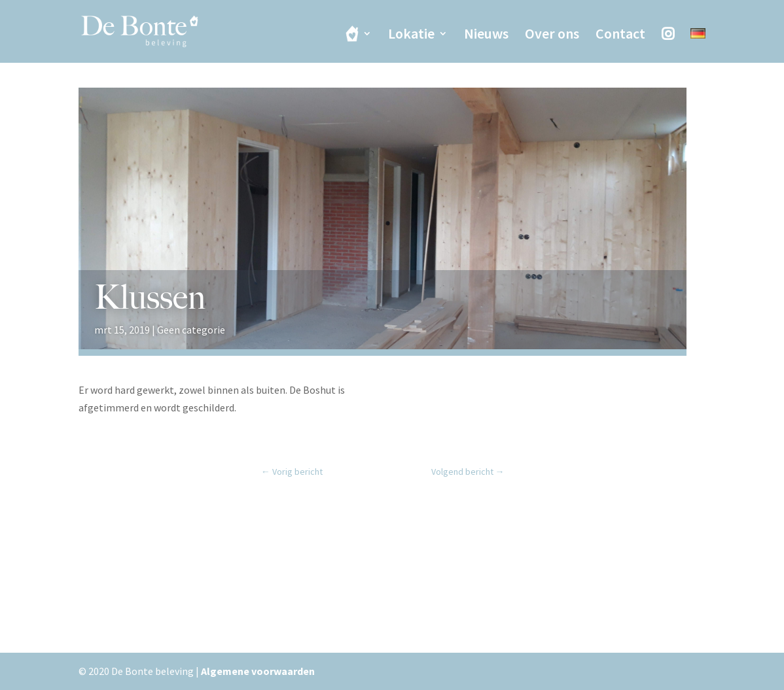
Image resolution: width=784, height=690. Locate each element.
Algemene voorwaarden (258, 671)
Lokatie (411, 36)
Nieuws (486, 36)
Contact (620, 36)
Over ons (552, 36)
